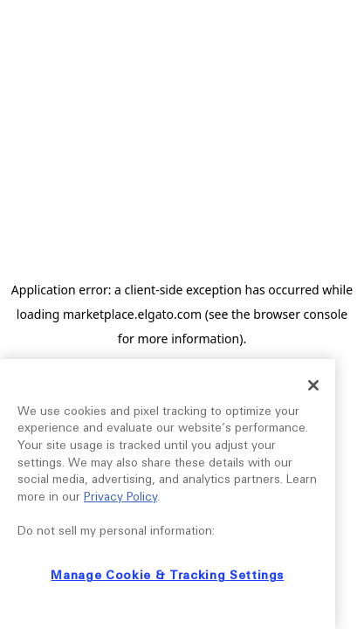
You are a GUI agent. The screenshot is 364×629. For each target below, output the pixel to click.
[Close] (313, 385)
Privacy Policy (120, 497)
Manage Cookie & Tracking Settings (167, 575)
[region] (168, 494)
